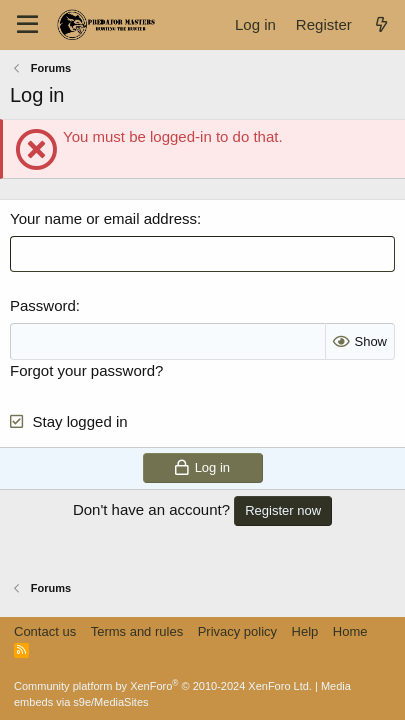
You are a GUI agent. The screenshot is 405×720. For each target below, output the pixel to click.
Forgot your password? (86, 370)
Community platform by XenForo (163, 686)
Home (350, 631)
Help (305, 631)
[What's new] (381, 24)
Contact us (45, 631)
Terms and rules (137, 631)
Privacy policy (237, 631)
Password (43, 305)
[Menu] (27, 25)
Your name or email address (103, 218)
